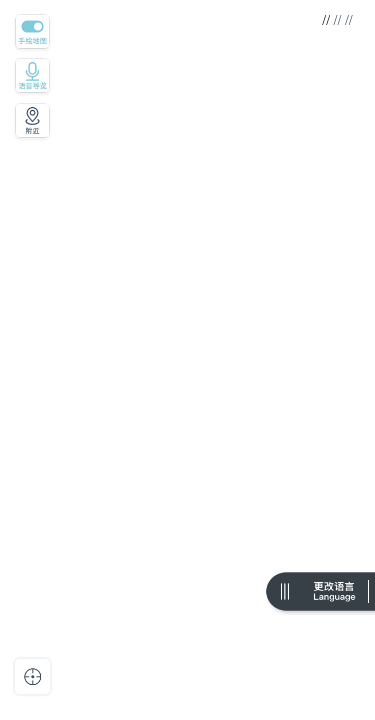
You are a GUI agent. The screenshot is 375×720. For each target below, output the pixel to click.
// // (341, 20)
